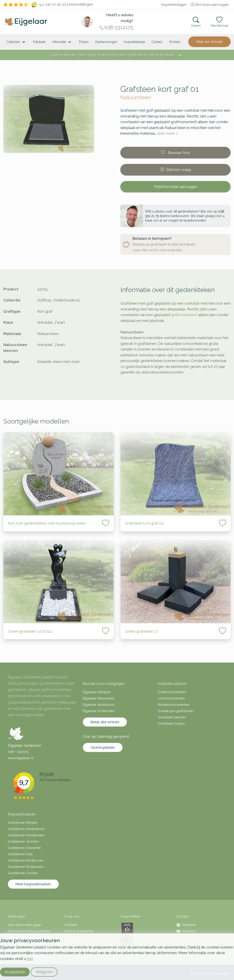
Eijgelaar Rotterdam (99, 711)
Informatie (62, 42)
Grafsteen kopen (171, 724)
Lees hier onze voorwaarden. (158, 250)
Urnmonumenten (171, 698)
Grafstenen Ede (20, 854)
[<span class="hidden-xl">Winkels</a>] (175, 42)
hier (30, 959)
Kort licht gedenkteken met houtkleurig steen (47, 523)
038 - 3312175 (18, 752)
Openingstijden (103, 747)
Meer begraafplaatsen (33, 884)
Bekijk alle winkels (105, 722)
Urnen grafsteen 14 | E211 (30, 631)
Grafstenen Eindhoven (26, 860)
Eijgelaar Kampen (97, 692)
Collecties (17, 42)
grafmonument (184, 315)
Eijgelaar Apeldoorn (99, 705)
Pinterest (186, 925)
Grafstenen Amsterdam (26, 835)
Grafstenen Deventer (24, 848)
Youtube (186, 931)
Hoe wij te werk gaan (25, 925)
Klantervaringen (106, 42)
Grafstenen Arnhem (23, 842)
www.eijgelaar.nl (21, 758)
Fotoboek (39, 42)
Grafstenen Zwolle (23, 873)
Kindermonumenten (174, 705)
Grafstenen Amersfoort (26, 829)
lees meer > (168, 133)
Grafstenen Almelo (23, 823)
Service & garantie (79, 931)
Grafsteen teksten (172, 717)
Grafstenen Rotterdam (26, 867)
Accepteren (15, 972)
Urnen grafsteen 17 (141, 631)
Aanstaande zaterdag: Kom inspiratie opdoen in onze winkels (117, 55)
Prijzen (84, 42)
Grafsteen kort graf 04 (144, 523)
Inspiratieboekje (134, 42)
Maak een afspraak (209, 42)
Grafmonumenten (172, 692)
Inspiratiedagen (174, 5)
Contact (157, 42)
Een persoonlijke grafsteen (29, 931)
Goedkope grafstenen (176, 711)
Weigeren (44, 972)
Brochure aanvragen (210, 5)
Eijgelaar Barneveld (98, 698)
